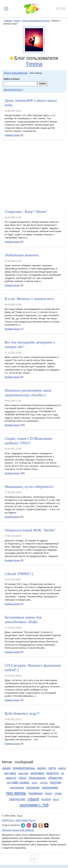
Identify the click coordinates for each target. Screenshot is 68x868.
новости (11, 778)
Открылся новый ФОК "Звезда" (30, 531)
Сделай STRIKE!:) (19, 574)
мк (62, 773)
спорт (48, 793)
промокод (36, 793)
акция (7, 768)
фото (56, 799)
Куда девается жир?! (22, 714)
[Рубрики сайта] (6, 9)
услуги (46, 799)
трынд (33, 799)
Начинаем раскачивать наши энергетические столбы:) (28, 393)
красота (53, 773)
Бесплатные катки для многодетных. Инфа (23, 620)
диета (62, 768)
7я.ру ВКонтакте (35, 825)
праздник (33, 788)
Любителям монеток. (22, 255)
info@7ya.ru (8, 820)
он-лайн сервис (18, 782)
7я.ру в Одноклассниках (41, 825)
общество (55, 778)
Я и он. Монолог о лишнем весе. (30, 299)
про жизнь (16, 793)
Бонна (16, 830)
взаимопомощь (24, 768)
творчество (17, 799)
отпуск (44, 783)
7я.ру (46, 825)
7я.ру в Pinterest (29, 825)
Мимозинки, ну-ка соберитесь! (29, 487)
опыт (35, 783)
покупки (56, 782)
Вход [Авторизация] (61, 8)
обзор (22, 778)
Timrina (34, 64)
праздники (50, 787)
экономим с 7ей (34, 805)
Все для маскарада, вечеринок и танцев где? (30, 345)
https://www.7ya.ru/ (26, 820)
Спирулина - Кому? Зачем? (26, 212)
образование (37, 778)
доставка (10, 773)
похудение (17, 788)
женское (23, 773)
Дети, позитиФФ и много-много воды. (31, 103)
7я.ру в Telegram (23, 825)
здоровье (37, 773)
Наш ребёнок (27, 830)
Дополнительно (13, 90)
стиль (58, 793)
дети (52, 768)
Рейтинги (7, 830)
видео (42, 768)
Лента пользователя (16, 73)
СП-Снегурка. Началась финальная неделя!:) (33, 668)
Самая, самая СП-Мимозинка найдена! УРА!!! (28, 441)
